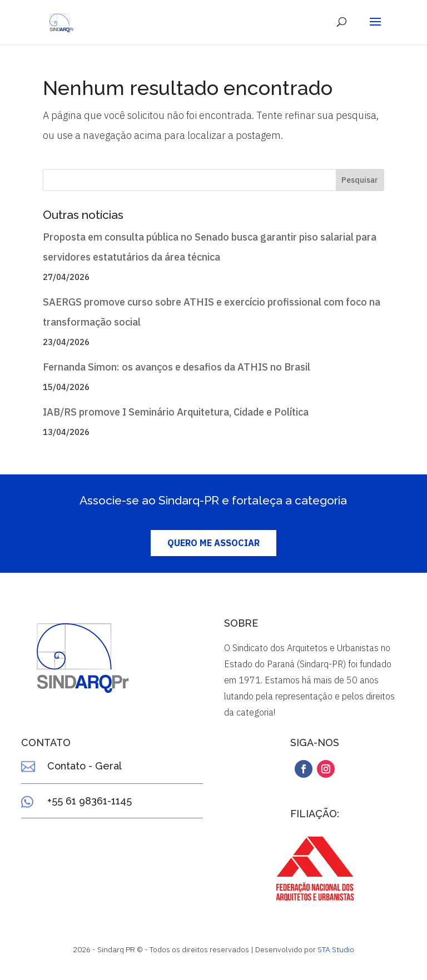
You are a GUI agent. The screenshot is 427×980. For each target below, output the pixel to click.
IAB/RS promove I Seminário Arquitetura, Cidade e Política (176, 412)
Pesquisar (360, 180)
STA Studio (336, 949)
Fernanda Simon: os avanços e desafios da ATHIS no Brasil (177, 367)
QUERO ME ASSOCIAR (213, 543)
